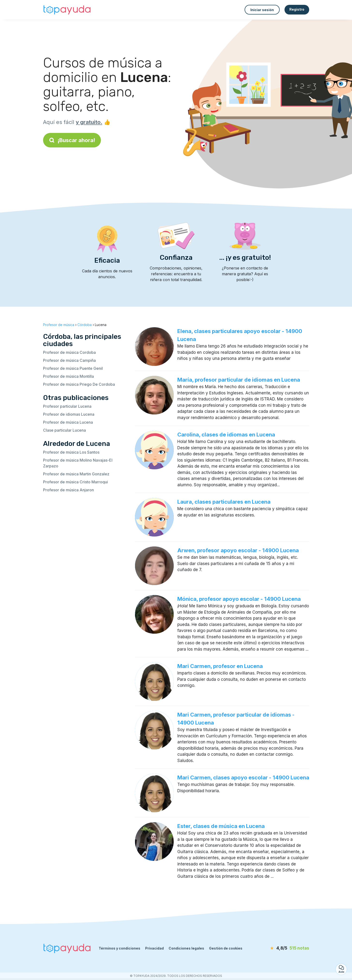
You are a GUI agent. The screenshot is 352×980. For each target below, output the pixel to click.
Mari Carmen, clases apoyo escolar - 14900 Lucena (243, 777)
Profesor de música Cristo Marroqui (75, 482)
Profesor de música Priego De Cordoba (79, 384)
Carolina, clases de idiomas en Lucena (226, 435)
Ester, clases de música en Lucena (221, 826)
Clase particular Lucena (64, 430)
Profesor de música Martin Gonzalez (76, 474)
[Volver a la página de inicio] (67, 10)
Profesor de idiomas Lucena (69, 414)
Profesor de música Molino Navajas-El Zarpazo (78, 463)
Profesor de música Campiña (69, 360)
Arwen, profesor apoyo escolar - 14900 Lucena (238, 550)
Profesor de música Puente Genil (73, 368)
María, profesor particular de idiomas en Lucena (239, 380)
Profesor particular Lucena (67, 406)
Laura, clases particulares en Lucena (224, 502)
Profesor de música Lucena (68, 422)
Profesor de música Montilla (68, 376)
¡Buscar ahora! (72, 140)
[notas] (281, 948)
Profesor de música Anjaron (68, 490)
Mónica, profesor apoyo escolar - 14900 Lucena (239, 599)
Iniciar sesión (262, 10)
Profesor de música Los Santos (71, 452)
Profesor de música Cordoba (69, 352)
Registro (297, 9)
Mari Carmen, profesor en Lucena (220, 666)
